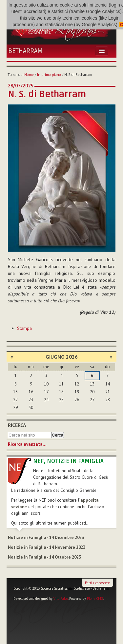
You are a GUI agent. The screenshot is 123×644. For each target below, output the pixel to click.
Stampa (24, 328)
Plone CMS (95, 599)
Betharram (25, 51)
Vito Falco (61, 599)
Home (29, 75)
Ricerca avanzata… (27, 444)
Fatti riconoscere (97, 583)
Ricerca (17, 425)
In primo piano (49, 75)
